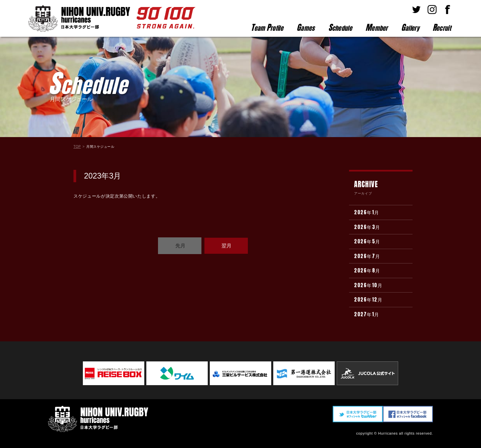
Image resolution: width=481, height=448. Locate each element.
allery (410, 27)
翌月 (226, 246)
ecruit (442, 27)
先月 (180, 246)
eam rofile (267, 27)
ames (306, 27)
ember (377, 27)
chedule (340, 27)
